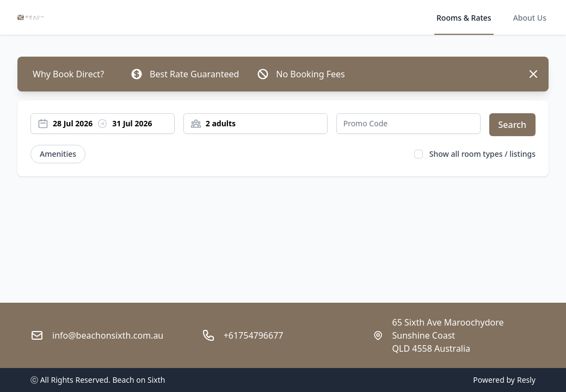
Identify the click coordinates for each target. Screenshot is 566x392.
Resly (526, 380)
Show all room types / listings (482, 154)
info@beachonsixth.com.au (108, 335)
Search (512, 125)
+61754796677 (254, 335)
